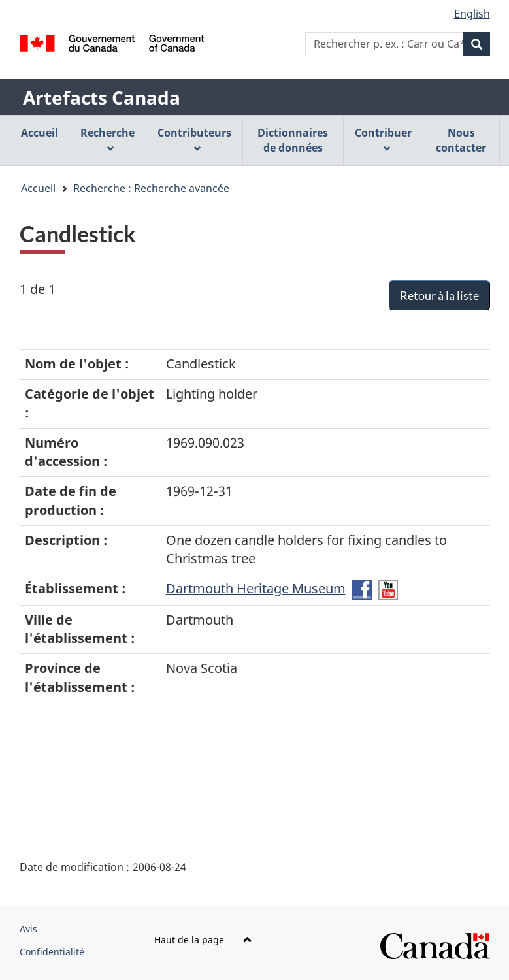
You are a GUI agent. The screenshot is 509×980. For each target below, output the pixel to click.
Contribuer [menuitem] (383, 139)
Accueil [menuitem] (40, 133)
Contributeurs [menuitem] (194, 139)
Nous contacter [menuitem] (461, 140)
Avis (28, 929)
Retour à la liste (439, 295)
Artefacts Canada (102, 97)
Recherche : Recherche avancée (151, 188)
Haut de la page (203, 940)
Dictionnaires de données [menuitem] (293, 140)
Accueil (38, 188)
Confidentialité (52, 952)
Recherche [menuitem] (107, 139)
